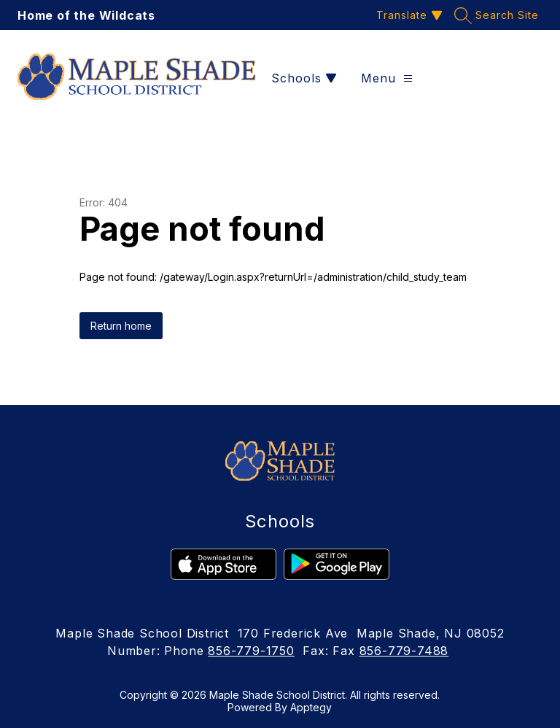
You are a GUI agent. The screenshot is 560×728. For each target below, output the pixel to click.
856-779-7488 (404, 651)
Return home (121, 326)
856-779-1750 (251, 651)
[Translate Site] (408, 15)
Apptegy (311, 707)
